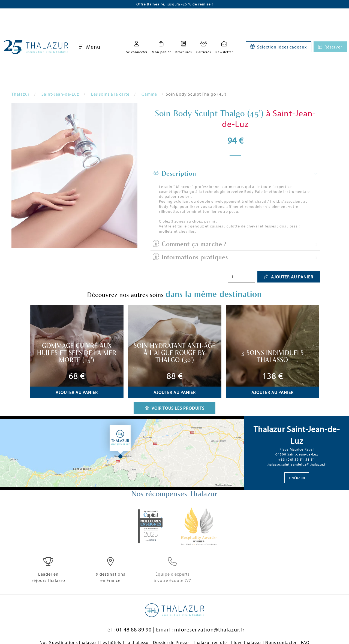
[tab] (235, 174)
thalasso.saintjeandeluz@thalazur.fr (297, 464)
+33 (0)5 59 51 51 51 (297, 459)
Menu (90, 47)
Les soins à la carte (110, 94)
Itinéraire (297, 478)
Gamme (149, 94)
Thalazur (20, 94)
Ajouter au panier (289, 277)
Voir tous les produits (175, 408)
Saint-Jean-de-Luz (60, 94)
